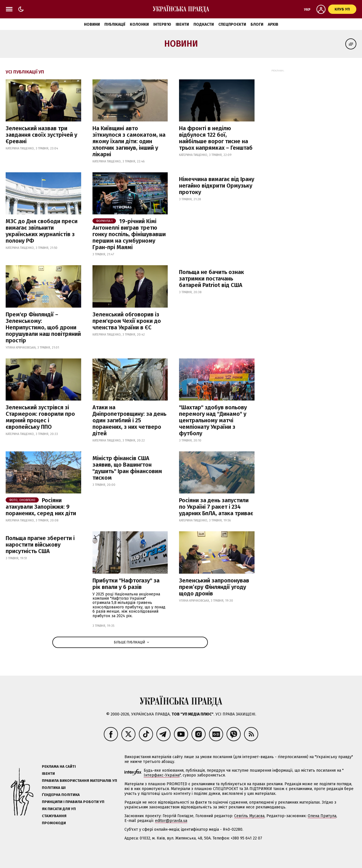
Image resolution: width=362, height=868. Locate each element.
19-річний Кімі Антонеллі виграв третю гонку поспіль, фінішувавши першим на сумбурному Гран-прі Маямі (129, 234)
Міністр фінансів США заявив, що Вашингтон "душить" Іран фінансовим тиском (127, 468)
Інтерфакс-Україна (162, 775)
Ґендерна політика (61, 795)
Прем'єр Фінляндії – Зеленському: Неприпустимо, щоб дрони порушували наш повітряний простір (43, 327)
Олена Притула (322, 816)
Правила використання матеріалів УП (79, 781)
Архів (273, 24)
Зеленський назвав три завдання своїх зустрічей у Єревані (41, 135)
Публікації (115, 24)
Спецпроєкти (232, 24)
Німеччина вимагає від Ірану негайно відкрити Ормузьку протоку (217, 186)
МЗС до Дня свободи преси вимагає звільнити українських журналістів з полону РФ (42, 231)
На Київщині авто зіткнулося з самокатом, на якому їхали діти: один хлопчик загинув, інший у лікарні (129, 141)
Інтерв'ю (162, 24)
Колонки (139, 24)
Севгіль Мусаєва (249, 816)
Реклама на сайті (59, 766)
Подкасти (204, 24)
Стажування (54, 816)
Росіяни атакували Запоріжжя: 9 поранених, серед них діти (41, 507)
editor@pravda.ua (171, 821)
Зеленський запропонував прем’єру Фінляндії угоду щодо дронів (214, 587)
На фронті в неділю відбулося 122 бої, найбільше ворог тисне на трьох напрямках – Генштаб (216, 138)
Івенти (182, 24)
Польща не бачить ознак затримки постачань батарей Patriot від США (212, 279)
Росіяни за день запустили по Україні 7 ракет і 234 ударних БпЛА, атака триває (216, 507)
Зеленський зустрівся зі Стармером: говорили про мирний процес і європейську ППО (40, 417)
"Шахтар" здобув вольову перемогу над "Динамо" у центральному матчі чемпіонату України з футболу (213, 420)
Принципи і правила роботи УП (73, 802)
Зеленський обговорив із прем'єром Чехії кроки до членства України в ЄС (127, 321)
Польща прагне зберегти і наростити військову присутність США (40, 545)
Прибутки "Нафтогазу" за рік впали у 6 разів (126, 584)
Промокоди (54, 823)
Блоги (257, 24)
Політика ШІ (54, 788)
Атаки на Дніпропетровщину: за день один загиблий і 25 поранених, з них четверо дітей (129, 420)
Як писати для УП (59, 809)
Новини (92, 24)
